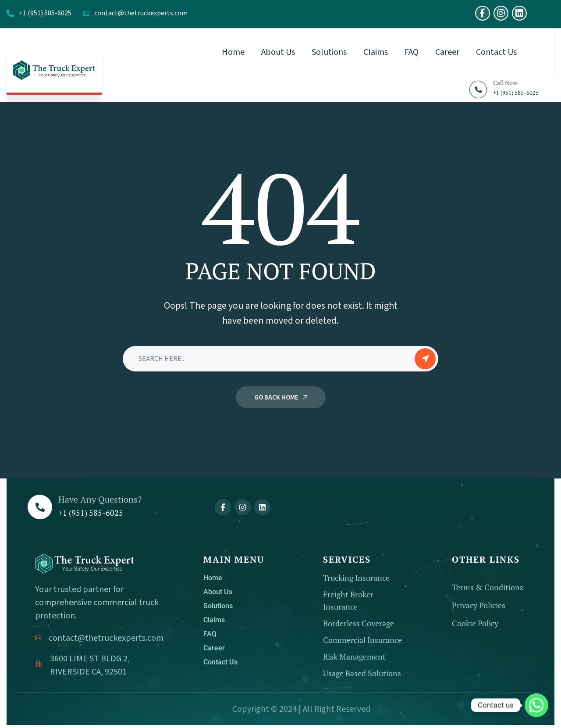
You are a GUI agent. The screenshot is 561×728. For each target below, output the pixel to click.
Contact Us (220, 662)
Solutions (218, 606)
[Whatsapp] (536, 705)
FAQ (210, 634)
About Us (218, 592)
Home (213, 578)
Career (214, 648)
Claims (214, 620)
